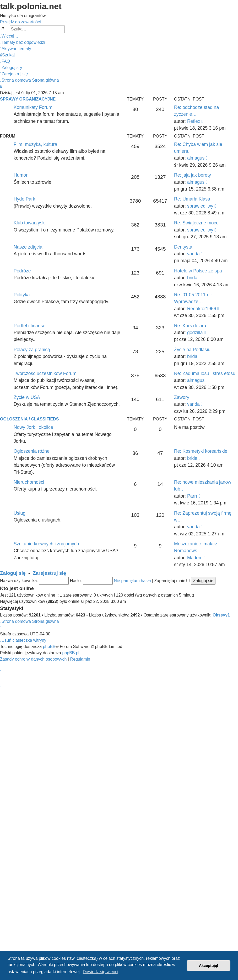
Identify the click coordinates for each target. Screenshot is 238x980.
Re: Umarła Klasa (192, 199)
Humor (21, 175)
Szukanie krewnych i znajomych (46, 544)
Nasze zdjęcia (28, 247)
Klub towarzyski (30, 223)
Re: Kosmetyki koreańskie (201, 451)
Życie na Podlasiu (192, 350)
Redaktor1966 (202, 309)
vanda (193, 254)
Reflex (194, 121)
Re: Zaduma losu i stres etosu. (205, 373)
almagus (196, 158)
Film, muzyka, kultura (35, 144)
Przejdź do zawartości (20, 22)
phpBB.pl (71, 653)
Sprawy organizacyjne (28, 99)
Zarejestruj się (49, 573)
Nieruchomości (29, 482)
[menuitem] (23, 42)
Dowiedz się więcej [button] (101, 972)
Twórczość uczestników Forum (45, 373)
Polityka (22, 295)
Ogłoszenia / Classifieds (29, 419)
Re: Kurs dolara (190, 326)
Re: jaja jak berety (193, 175)
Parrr (192, 496)
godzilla (195, 333)
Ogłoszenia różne (32, 451)
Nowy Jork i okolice (33, 427)
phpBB (49, 647)
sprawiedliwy (200, 206)
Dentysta (183, 247)
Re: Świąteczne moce (196, 223)
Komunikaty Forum (33, 107)
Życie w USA (27, 397)
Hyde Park (24, 199)
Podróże (22, 271)
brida (192, 278)
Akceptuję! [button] (209, 966)
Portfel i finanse (29, 326)
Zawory (182, 397)
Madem (195, 558)
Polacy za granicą (32, 350)
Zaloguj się (13, 573)
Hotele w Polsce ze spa (198, 271)
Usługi (20, 513)
